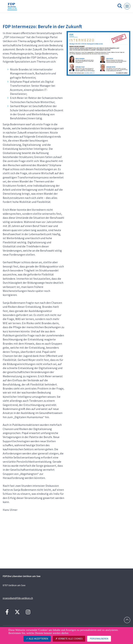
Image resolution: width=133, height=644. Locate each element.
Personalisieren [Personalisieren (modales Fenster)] (99, 639)
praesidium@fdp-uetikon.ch (18, 598)
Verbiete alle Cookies (69, 639)
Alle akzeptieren (37, 639)
